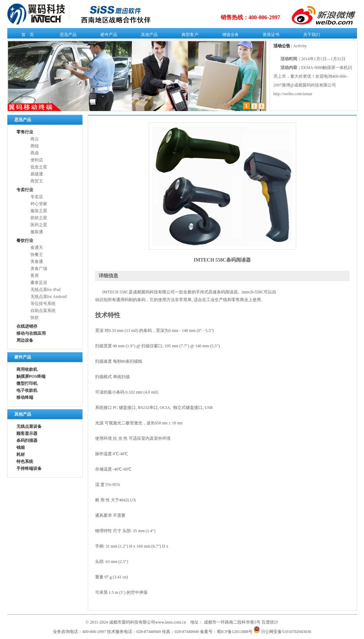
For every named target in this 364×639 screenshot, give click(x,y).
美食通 (37, 262)
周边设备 (25, 340)
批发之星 (39, 167)
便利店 (37, 160)
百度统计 (270, 622)
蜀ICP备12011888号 (235, 632)
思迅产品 (67, 36)
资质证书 (269, 36)
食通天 (37, 248)
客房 (35, 276)
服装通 (37, 232)
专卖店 (37, 197)
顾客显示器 (27, 433)
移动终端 (25, 397)
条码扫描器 (27, 440)
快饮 (35, 318)
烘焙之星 (39, 218)
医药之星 (39, 225)
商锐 (35, 146)
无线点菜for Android (49, 297)
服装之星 (39, 211)
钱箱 (21, 447)
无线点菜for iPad (45, 290)
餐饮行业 (25, 241)
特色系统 (25, 461)
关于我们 (310, 36)
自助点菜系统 (43, 311)
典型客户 (188, 36)
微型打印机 (27, 383)
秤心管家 (39, 204)
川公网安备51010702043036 (282, 632)
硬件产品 (107, 36)
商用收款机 (27, 369)
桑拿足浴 (39, 283)
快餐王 (37, 255)
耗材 (21, 454)
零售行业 (25, 132)
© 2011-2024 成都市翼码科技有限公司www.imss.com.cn (136, 622)
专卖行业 (25, 190)
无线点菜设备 (29, 426)
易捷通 (37, 174)
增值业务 (229, 36)
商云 (35, 139)
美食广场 (39, 269)
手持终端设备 (29, 468)
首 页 (26, 36)
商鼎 (35, 153)
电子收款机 (27, 390)
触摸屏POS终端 (31, 376)
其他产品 (148, 36)
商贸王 (37, 181)
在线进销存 (27, 326)
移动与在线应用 (31, 333)
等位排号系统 (43, 304)
